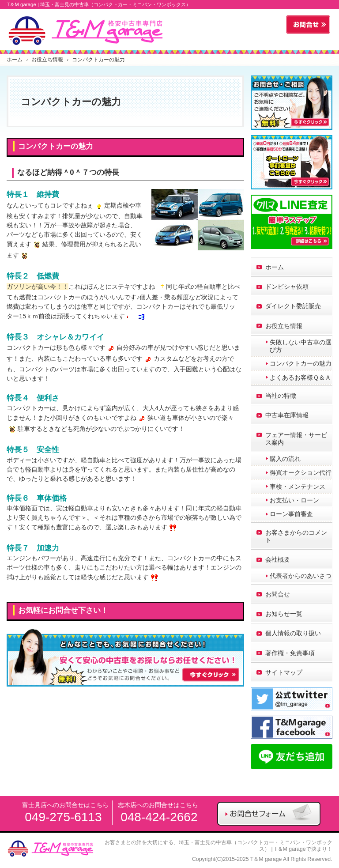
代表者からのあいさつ (301, 576)
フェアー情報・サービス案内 (296, 439)
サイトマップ (284, 672)
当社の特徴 (281, 396)
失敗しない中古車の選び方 (301, 346)
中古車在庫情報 (287, 415)
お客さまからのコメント (296, 536)
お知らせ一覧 (284, 614)
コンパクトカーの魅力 (56, 146)
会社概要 (278, 559)
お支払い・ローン (294, 500)
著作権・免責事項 (290, 653)
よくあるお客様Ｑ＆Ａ (300, 377)
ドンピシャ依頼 (287, 287)
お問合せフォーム (308, 25)
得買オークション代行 (301, 472)
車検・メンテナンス (298, 487)
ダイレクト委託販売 (293, 306)
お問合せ (278, 594)
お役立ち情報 (284, 326)
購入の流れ (285, 459)
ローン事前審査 (291, 514)
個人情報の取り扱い (293, 633)
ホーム (275, 267)
